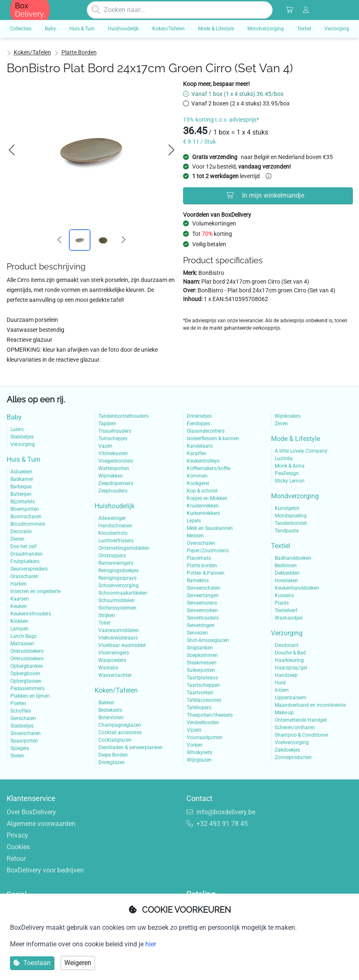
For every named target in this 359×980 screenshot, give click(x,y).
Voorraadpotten (205, 737)
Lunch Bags (23, 636)
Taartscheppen (203, 685)
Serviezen (197, 633)
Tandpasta (287, 531)
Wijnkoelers (288, 416)
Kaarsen (20, 599)
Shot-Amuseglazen (208, 640)
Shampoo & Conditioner (302, 735)
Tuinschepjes (113, 439)
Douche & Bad (290, 653)
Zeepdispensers (116, 483)
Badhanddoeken (293, 558)
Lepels (194, 521)
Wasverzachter (115, 675)
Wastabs (108, 668)
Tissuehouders (115, 431)
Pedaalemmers (27, 688)
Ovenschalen (201, 543)
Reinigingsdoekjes (118, 571)
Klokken (19, 621)
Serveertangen (203, 595)
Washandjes (289, 618)
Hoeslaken (287, 581)
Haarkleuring (289, 660)
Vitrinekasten (113, 453)
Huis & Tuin (23, 459)
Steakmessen (202, 663)
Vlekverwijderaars (118, 638)
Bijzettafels (23, 502)
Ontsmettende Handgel (301, 720)
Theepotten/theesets (210, 715)
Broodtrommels (28, 524)
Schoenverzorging (118, 586)
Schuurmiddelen (117, 600)
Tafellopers (199, 708)
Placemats (199, 558)
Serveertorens (202, 603)
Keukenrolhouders (31, 614)
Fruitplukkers (25, 561)
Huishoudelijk (115, 506)
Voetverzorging (292, 742)
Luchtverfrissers (116, 541)
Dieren (17, 539)
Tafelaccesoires (204, 700)
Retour (16, 859)
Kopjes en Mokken (207, 498)
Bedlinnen (286, 566)
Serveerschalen (204, 588)
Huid (280, 683)
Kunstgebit (287, 508)
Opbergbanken (27, 666)
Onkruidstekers (27, 651)
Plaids (282, 603)
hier (151, 944)
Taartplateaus (202, 678)
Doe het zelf (23, 546)
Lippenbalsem (291, 698)
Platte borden (79, 52)
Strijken (107, 615)
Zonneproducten (293, 757)
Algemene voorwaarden (41, 824)
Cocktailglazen (115, 740)
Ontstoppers (112, 556)
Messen (195, 536)
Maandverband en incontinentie (310, 705)
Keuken (19, 606)
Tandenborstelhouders (123, 416)
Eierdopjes (198, 424)
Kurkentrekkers (203, 513)
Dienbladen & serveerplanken (131, 747)
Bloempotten (25, 509)
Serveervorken (202, 610)
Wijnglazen (199, 760)
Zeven (281, 424)
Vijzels (194, 730)
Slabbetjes (22, 437)
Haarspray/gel (291, 668)
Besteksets (110, 710)
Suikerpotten (201, 670)
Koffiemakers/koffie (209, 468)
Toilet (104, 623)
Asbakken (21, 472)
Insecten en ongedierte (35, 591)
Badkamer (22, 479)
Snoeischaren (26, 733)
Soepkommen (202, 655)
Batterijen (21, 494)
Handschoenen (115, 526)
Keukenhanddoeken (297, 588)
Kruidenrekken (203, 506)
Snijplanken (200, 648)
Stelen (17, 756)
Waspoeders (112, 660)
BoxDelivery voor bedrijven (45, 870)
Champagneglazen (120, 725)
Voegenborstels (116, 461)
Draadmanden (27, 554)
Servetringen (201, 625)
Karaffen (197, 453)
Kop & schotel (202, 491)
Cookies (18, 847)
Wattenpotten (114, 468)
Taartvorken (200, 693)
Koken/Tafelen (32, 52)
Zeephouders (113, 491)
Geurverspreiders (29, 569)
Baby (14, 417)
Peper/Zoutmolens (208, 551)
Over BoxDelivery (31, 812)
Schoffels (21, 711)
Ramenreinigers (116, 563)
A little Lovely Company (301, 451)
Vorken (195, 745)
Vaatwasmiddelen (119, 630)
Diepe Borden (113, 755)
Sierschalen (23, 718)
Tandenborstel (291, 523)
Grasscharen (24, 576)
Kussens (284, 595)
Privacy (17, 835)
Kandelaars (200, 446)
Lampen (20, 629)
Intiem (282, 690)
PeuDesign (287, 473)
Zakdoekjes (287, 750)
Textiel (281, 546)
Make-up (284, 713)
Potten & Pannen (206, 573)
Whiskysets (199, 752)
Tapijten (107, 424)
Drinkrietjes (199, 416)
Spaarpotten (24, 741)
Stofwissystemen (117, 608)
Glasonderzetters (206, 431)
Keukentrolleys (203, 461)
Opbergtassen (26, 681)
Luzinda (284, 458)
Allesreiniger (112, 518)
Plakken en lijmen (30, 696)
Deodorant (287, 645)
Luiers (17, 429)
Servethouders (203, 618)
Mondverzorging (295, 496)
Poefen (18, 703)
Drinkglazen (112, 762)
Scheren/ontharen (295, 728)
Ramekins (198, 581)
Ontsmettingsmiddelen (124, 548)
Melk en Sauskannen (210, 528)
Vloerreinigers (114, 653)
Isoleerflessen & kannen (213, 439)
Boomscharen (26, 517)
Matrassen (22, 644)
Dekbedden (287, 573)
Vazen (105, 446)
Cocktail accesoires (120, 733)
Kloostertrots (113, 533)
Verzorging (23, 444)
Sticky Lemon (290, 481)
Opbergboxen (25, 674)
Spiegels (20, 748)
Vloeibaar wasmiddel (122, 645)
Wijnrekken (111, 476)
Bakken (106, 703)
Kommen (197, 476)
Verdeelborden (203, 723)
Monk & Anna (290, 466)
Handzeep (286, 675)
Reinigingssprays (117, 578)
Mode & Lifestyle (296, 439)
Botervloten (111, 718)
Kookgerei (198, 483)
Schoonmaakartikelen (123, 593)
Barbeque (21, 487)
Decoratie (21, 532)
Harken (18, 584)
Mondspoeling (291, 516)
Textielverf (286, 610)
